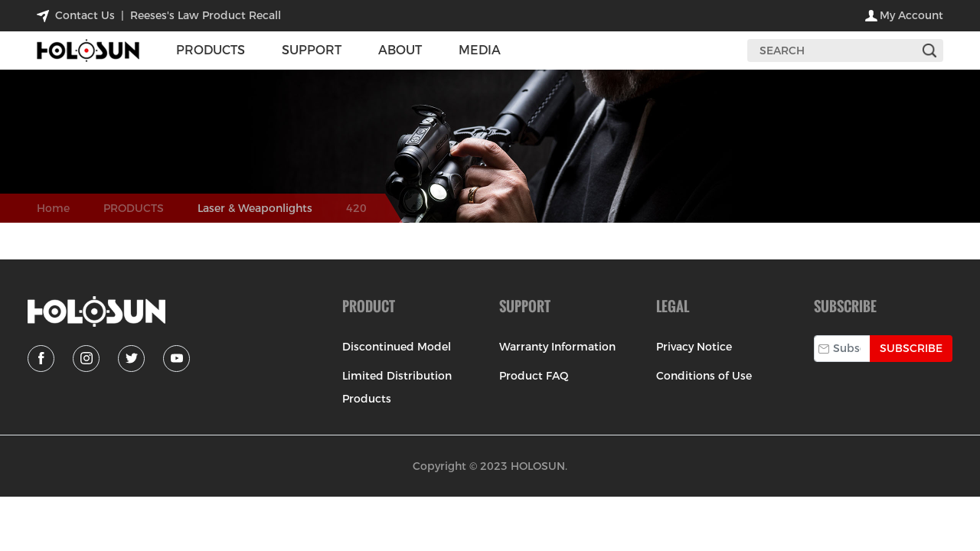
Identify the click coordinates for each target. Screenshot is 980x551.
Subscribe (911, 348)
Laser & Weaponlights (255, 208)
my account (911, 15)
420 (356, 208)
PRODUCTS (134, 208)
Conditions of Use (704, 376)
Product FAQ (534, 376)
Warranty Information (557, 347)
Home (53, 208)
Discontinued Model (397, 347)
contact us (85, 15)
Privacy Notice (694, 347)
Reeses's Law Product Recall (206, 15)
